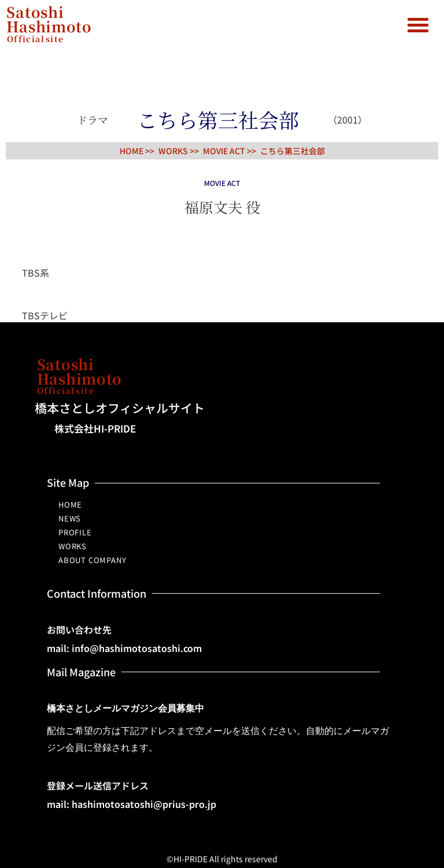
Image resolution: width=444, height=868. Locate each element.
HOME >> (137, 151)
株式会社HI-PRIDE (95, 428)
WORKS (73, 546)
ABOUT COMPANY (92, 560)
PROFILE (75, 532)
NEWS (70, 518)
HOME (70, 504)
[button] (418, 25)
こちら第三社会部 (293, 151)
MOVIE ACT (224, 151)
